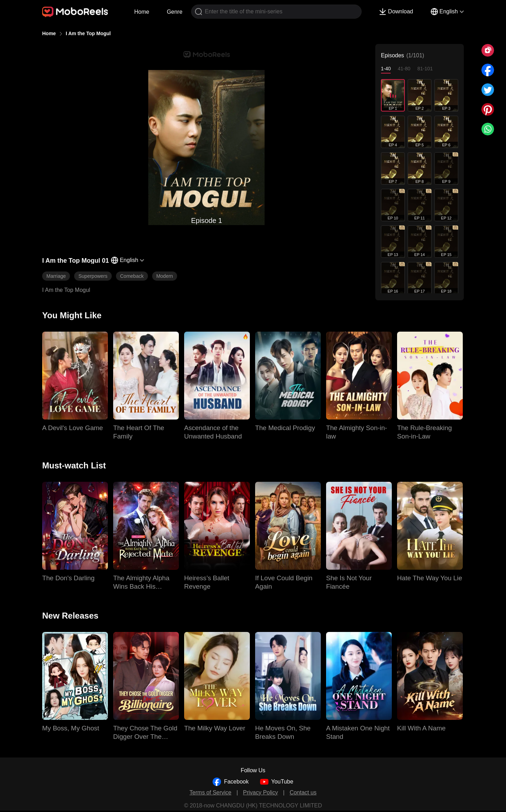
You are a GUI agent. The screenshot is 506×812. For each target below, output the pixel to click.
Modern (165, 276)
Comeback (132, 276)
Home (142, 12)
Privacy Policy (261, 792)
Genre (175, 12)
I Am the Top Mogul (88, 33)
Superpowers (93, 276)
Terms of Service (210, 792)
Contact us (303, 792)
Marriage (56, 276)
